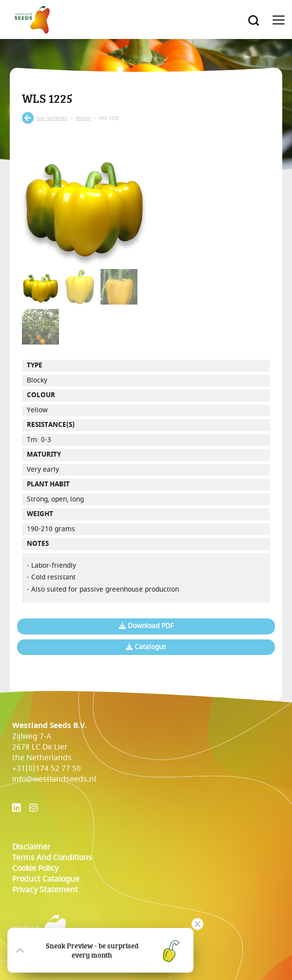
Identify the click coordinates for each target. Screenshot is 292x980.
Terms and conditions (52, 858)
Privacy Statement (45, 890)
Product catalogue (46, 879)
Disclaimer (31, 847)
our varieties (52, 118)
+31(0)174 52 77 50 (47, 769)
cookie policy (35, 868)
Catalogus (146, 647)
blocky (83, 118)
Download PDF (146, 626)
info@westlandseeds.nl (54, 779)
